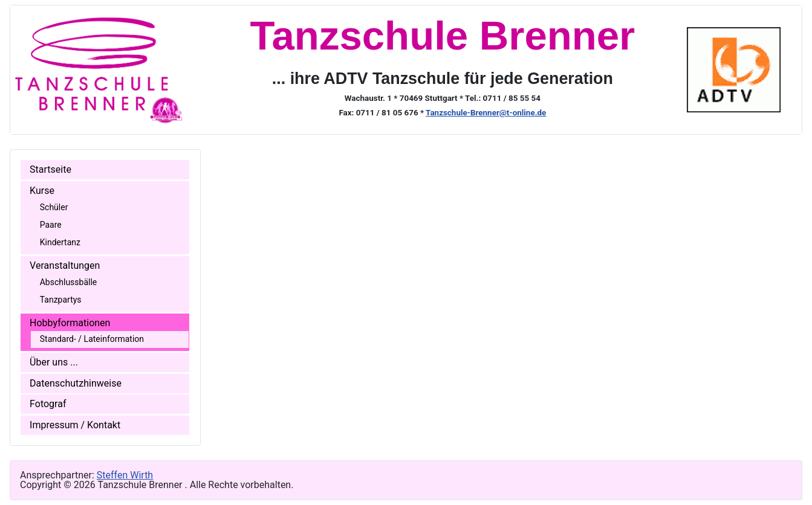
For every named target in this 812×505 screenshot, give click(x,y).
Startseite (50, 169)
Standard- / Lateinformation (92, 339)
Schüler (54, 207)
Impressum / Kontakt (75, 425)
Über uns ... (54, 362)
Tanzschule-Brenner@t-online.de (486, 113)
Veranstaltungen (65, 265)
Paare (51, 225)
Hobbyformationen (70, 323)
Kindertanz (60, 242)
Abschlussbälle (69, 282)
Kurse (42, 191)
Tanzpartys (61, 300)
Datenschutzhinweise (76, 383)
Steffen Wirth (125, 475)
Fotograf (48, 404)
